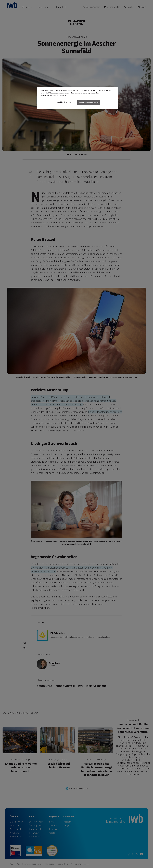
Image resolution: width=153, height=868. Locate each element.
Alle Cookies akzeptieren (89, 102)
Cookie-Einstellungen (66, 102)
